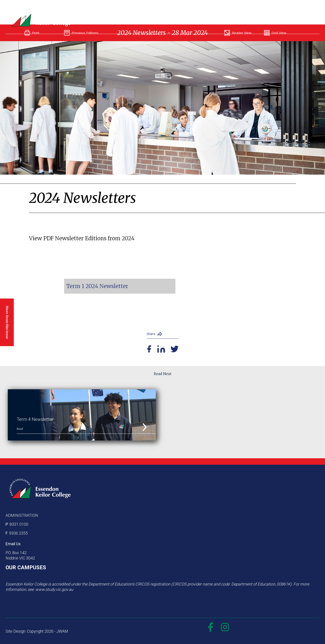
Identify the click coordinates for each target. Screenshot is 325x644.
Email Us (13, 544)
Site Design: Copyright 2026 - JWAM (37, 631)
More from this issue (7, 322)
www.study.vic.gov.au (54, 589)
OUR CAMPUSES (26, 567)
